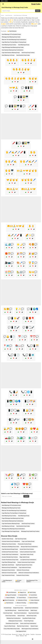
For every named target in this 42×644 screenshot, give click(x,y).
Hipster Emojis (34, 626)
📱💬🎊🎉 (30, 401)
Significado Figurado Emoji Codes (24, 565)
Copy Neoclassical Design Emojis (10, 549)
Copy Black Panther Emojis (29, 618)
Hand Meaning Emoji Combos (9, 45)
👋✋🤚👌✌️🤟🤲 (15, 78)
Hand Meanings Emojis (24, 45)
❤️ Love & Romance (11, 592)
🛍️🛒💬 (33, 438)
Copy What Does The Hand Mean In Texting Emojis (14, 42)
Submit (26, 496)
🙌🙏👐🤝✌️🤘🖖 (27, 171)
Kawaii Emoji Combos (23, 610)
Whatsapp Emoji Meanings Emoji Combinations (13, 529)
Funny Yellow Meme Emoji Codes (12, 629)
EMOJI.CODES (4, 1)
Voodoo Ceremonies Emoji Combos (26, 562)
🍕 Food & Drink (33, 595)
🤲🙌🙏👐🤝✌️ (16, 226)
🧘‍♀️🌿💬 (33, 475)
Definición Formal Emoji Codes (9, 573)
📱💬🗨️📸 (14, 410)
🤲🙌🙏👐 (12, 189)
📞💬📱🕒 (14, 355)
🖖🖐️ (33, 152)
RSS (26, 636)
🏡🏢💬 (21, 272)
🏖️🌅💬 (9, 272)
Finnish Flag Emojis (29, 621)
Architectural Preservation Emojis (10, 552)
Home (2, 15)
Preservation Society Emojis (25, 544)
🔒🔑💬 (8, 429)
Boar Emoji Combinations (20, 613)
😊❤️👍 (34, 429)
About (17, 636)
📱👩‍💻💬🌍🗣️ (14, 401)
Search (38, 11)
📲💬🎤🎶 (14, 420)
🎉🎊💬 (21, 254)
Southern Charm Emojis (8, 539)
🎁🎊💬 (9, 254)
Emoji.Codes (8, 634)
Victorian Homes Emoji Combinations (11, 541)
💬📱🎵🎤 (14, 327)
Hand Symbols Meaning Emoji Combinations (13, 50)
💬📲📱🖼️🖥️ (21, 97)
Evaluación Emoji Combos (23, 575)
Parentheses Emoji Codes (12, 623)
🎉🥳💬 (33, 254)
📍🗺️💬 (8, 346)
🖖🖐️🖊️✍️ (11, 161)
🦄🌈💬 (9, 475)
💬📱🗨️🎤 (28, 327)
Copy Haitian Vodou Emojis (27, 554)
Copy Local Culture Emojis (28, 541)
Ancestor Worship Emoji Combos (10, 557)
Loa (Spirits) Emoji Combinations (28, 560)
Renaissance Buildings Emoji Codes (10, 547)
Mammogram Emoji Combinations (30, 629)
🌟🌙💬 (21, 244)
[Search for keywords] (18, 11)
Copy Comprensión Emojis (8, 575)
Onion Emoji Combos (11, 616)
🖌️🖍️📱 (33, 106)
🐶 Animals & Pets (22, 595)
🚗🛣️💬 (9, 438)
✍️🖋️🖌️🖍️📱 (15, 235)
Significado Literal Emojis (8, 565)
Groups (20, 634)
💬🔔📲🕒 (9, 337)
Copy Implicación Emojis (25, 567)
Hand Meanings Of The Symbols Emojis (11, 34)
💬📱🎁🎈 (28, 318)
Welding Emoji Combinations (14, 618)
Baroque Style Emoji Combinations (29, 547)
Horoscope (38, 634)
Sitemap (22, 636)
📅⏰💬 (34, 337)
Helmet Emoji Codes (32, 616)
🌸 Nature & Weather (10, 598)
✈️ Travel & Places (21, 598)
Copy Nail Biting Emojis (11, 610)
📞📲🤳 (14, 392)
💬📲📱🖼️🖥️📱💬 (15, 106)
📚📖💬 (20, 346)
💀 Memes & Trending (21, 603)
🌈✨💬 (30, 235)
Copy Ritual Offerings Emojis (9, 562)
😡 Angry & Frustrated (11, 595)
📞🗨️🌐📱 (27, 392)
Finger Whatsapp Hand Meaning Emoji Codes (13, 47)
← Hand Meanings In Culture (7, 581)
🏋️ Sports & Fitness (32, 598)
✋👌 (31, 226)
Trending (32, 634)
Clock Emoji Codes (8, 613)
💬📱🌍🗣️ (33, 309)
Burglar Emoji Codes (18, 608)
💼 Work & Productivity (9, 600)
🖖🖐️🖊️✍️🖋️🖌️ (28, 161)
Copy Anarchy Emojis (34, 613)
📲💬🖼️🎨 (28, 420)
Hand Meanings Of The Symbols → (32, 581)
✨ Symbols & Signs (33, 603)
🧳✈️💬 (15, 484)
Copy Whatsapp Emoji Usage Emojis (11, 531)
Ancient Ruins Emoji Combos (27, 549)
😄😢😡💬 (21, 429)
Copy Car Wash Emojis (10, 626)
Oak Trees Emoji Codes (21, 539)
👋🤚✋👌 (12, 60)
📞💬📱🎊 (33, 346)
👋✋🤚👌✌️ (28, 60)
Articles (28, 634)
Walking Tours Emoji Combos (9, 544)
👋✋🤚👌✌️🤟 (21, 69)
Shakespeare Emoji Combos (15, 621)
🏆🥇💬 (33, 263)
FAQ (24, 634)
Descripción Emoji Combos (8, 570)
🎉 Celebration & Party (21, 600)
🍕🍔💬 (33, 244)
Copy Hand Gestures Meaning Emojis (11, 53)
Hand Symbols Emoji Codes (23, 55)
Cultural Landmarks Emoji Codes (28, 552)
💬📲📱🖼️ (27, 88)
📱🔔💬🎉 (28, 410)
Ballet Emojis (34, 610)
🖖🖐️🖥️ (9, 171)
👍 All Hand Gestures (18, 581)
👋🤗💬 (8, 309)
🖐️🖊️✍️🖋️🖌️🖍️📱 (16, 152)
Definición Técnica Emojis (23, 570)
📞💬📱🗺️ (28, 355)
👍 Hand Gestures (12, 31)
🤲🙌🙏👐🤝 (28, 189)
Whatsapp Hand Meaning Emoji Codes (11, 37)
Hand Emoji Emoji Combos (28, 53)
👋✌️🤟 (33, 78)
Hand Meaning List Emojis (8, 55)
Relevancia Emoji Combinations (9, 567)
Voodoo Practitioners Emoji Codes (10, 560)
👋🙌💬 (33, 272)
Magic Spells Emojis (24, 557)
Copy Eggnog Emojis (21, 631)
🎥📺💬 (9, 263)
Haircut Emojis (21, 616)
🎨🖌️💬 (21, 263)
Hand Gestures (9, 15)
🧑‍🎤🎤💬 (21, 475)
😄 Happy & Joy (22, 592)
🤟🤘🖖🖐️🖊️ (28, 180)
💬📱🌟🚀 (14, 318)
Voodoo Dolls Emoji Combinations (10, 554)
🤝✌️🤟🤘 (12, 180)
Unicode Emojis (8, 608)
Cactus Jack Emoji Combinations (28, 623)
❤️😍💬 (27, 484)
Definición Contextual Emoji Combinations (29, 573)
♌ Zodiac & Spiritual (34, 600)
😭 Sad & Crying (32, 592)
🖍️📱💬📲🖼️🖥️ (21, 143)
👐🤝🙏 (14, 88)
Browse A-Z (15, 634)
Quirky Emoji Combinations (32, 608)
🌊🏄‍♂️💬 (9, 244)
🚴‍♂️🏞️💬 (21, 438)
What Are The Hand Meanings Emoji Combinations (14, 40)
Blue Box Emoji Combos (23, 626)
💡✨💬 (20, 309)
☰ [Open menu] (3, 4)
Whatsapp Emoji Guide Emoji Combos (30, 531)
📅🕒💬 (22, 337)
